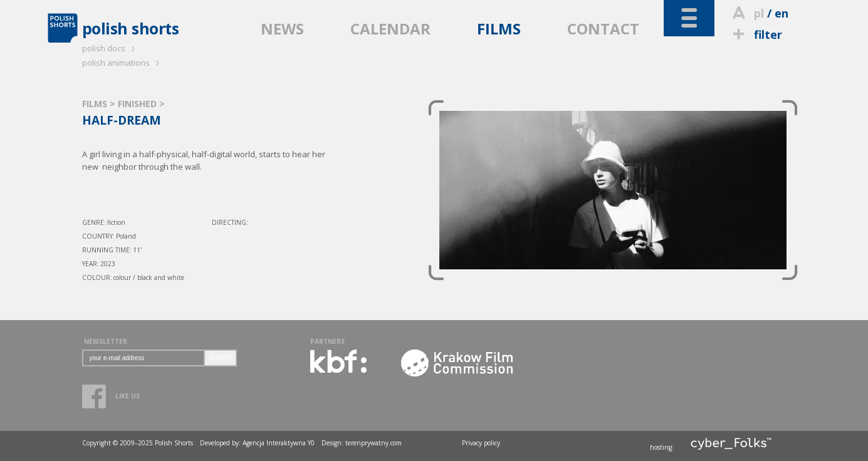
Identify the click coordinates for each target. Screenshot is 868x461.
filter (756, 34)
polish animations (123, 63)
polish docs (110, 48)
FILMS (499, 28)
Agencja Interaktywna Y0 (279, 443)
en (782, 13)
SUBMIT (221, 358)
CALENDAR (390, 28)
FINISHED (139, 104)
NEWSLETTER (106, 341)
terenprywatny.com (374, 443)
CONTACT (603, 28)
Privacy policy (481, 443)
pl (759, 13)
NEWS (282, 28)
